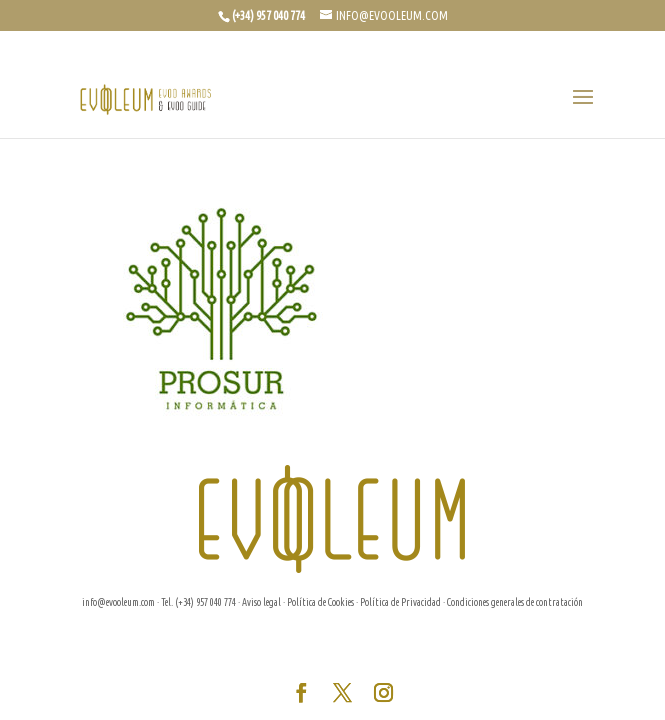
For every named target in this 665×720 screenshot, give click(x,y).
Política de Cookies (320, 602)
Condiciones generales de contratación (515, 602)
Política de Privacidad (400, 602)
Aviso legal (261, 602)
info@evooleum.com (118, 602)
